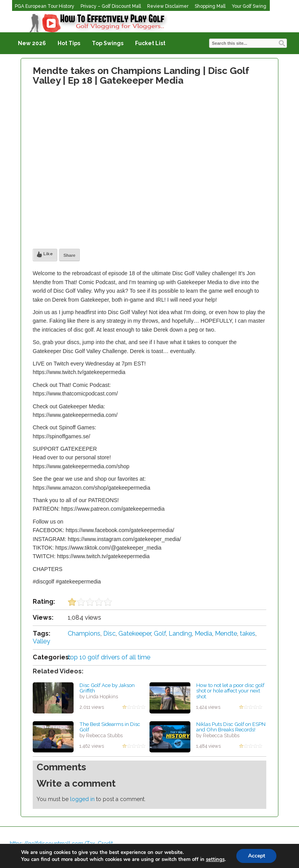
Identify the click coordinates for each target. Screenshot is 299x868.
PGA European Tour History (45, 6)
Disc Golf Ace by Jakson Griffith (107, 688)
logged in (82, 799)
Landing (180, 633)
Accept (257, 856)
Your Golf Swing (249, 6)
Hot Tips (69, 43)
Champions (84, 633)
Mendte (226, 633)
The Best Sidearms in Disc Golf (110, 727)
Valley (41, 641)
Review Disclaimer (168, 6)
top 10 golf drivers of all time (109, 657)
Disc (109, 633)
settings (215, 859)
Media (203, 633)
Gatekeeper (135, 633)
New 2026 (32, 43)
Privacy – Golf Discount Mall (111, 6)
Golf (160, 633)
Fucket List (150, 43)
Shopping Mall (210, 6)
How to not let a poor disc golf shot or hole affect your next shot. (230, 691)
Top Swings (108, 43)
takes (248, 633)
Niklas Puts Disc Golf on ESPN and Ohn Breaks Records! (231, 727)
